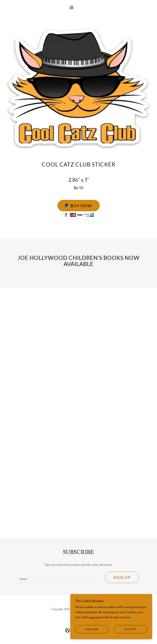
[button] (78, 7)
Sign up (122, 577)
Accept (131, 629)
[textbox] (59, 577)
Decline (92, 629)
